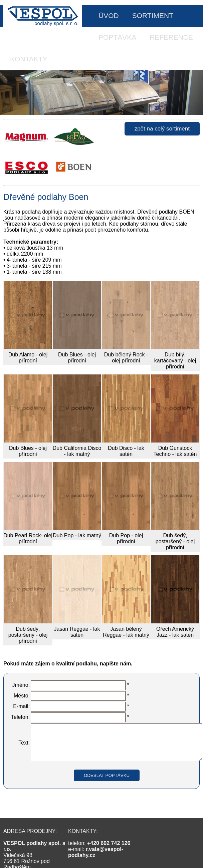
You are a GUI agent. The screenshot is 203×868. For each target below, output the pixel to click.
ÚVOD (109, 16)
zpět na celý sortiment (162, 129)
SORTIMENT (153, 16)
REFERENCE (171, 37)
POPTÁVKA (117, 37)
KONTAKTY (29, 59)
